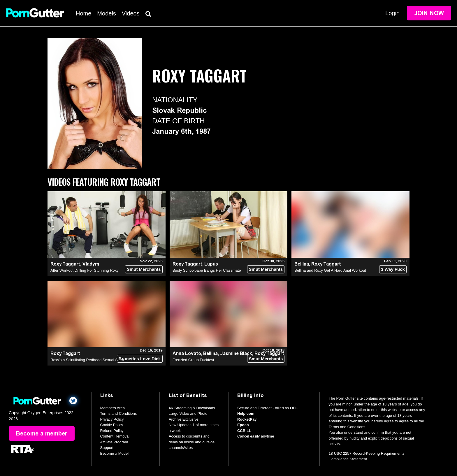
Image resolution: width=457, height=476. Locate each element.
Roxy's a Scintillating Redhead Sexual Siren (87, 360)
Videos (131, 13)
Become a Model (115, 453)
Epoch (243, 425)
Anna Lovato (187, 353)
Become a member (42, 433)
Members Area (113, 408)
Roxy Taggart (65, 264)
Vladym (91, 264)
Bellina (302, 264)
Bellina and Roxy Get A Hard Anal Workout (330, 270)
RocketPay (247, 419)
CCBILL (244, 431)
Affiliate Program (114, 442)
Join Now (429, 13)
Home (84, 13)
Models (106, 13)
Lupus (211, 264)
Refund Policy (112, 431)
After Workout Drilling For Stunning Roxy (85, 270)
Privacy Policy (112, 419)
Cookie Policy (112, 425)
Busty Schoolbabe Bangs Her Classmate (207, 270)
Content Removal (115, 436)
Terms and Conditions (119, 413)
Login (392, 13)
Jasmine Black (236, 353)
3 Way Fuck (393, 269)
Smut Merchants (144, 269)
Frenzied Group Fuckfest (193, 360)
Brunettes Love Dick (140, 359)
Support (107, 448)
